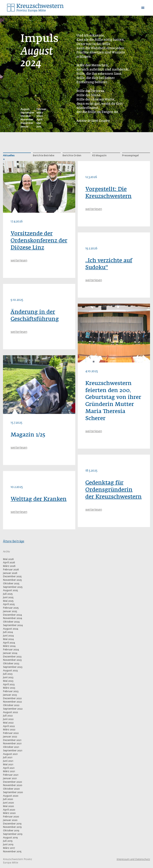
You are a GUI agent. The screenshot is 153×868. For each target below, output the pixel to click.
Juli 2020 (8, 799)
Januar (25, 127)
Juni (39, 127)
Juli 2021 (8, 758)
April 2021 (9, 768)
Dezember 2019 (12, 824)
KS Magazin (99, 156)
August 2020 (11, 796)
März (40, 113)
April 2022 (9, 726)
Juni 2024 (8, 636)
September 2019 (13, 834)
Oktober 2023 (11, 664)
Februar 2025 (11, 608)
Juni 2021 (8, 761)
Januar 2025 (10, 611)
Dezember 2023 (12, 657)
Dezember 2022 (12, 698)
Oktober (26, 116)
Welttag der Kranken (39, 499)
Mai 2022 (8, 723)
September (27, 113)
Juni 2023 (8, 678)
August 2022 (10, 712)
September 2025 (13, 587)
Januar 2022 (10, 737)
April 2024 (9, 643)
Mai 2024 (8, 639)
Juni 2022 (8, 719)
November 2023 (12, 660)
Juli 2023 (8, 674)
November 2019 (12, 827)
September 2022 (13, 709)
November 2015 (12, 852)
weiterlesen (19, 261)
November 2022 (12, 702)
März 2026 (9, 566)
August (25, 109)
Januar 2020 (10, 820)
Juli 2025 (8, 594)
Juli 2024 (8, 632)
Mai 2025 (8, 601)
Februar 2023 (11, 691)
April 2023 (9, 685)
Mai (39, 123)
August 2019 (10, 838)
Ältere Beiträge (14, 542)
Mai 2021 (8, 765)
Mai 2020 (8, 806)
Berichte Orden (72, 156)
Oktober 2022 (11, 705)
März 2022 (9, 730)
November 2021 (12, 744)
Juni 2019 (8, 845)
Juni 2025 (8, 598)
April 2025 (9, 604)
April (39, 120)
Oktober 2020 (11, 789)
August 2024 (11, 629)
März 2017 (9, 848)
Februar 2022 (11, 733)
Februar (41, 109)
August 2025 (11, 590)
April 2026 (9, 563)
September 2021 (13, 751)
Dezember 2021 (12, 740)
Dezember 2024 (12, 615)
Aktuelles (9, 156)
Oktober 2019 (11, 831)
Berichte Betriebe (44, 156)
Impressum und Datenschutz (133, 859)
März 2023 (9, 688)
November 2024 (12, 618)
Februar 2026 (11, 570)
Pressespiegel (130, 156)
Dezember (27, 123)
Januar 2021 (10, 778)
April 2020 (9, 810)
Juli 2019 (8, 841)
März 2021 (9, 771)
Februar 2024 (11, 650)
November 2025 (12, 580)
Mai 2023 (8, 681)
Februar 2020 (11, 817)
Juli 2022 (8, 716)
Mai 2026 (8, 559)
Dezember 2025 (12, 577)
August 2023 (10, 671)
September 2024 (13, 625)
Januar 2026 (10, 573)
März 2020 (9, 813)
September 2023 (13, 667)
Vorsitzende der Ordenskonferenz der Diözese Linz (39, 241)
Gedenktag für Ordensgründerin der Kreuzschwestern (114, 490)
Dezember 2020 (12, 782)
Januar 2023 (10, 695)
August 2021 (10, 754)
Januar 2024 (10, 653)
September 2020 (13, 792)
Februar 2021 (11, 775)
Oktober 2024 (11, 622)
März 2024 (9, 646)
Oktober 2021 (11, 747)
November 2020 (13, 785)
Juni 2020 (8, 803)
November (27, 120)
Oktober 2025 (11, 584)
